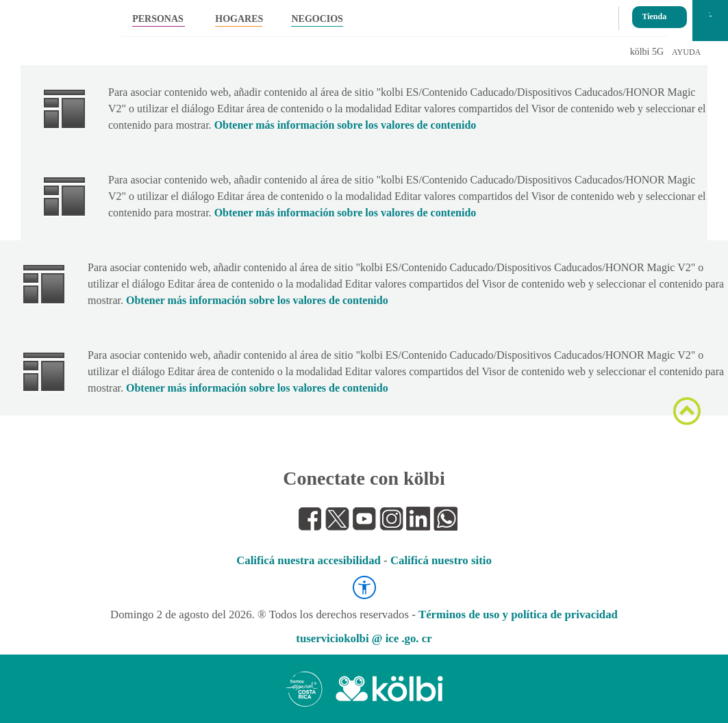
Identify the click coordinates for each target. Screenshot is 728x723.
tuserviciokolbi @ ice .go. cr (364, 638)
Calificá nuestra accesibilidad (309, 560)
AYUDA (686, 52)
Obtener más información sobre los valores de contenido (346, 125)
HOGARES (239, 19)
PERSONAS (158, 19)
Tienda (654, 12)
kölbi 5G (647, 52)
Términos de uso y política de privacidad (518, 614)
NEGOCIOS (317, 19)
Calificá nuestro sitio (441, 560)
